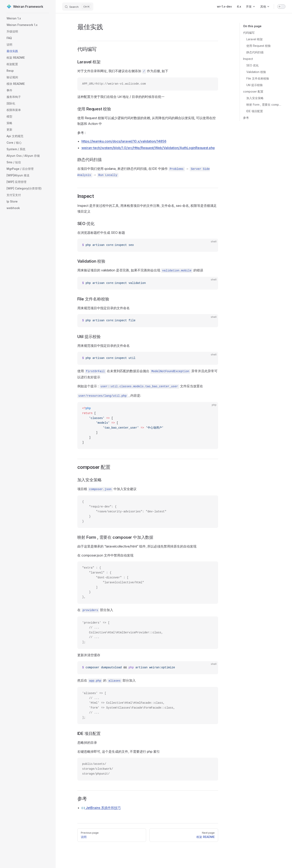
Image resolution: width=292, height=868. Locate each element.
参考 (246, 118)
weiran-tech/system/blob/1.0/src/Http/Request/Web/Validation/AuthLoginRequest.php (148, 148)
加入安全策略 (255, 98)
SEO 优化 (253, 65)
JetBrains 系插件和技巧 (101, 808)
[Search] (78, 7)
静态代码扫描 (255, 52)
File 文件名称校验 (258, 78)
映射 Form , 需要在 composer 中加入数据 (264, 105)
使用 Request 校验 (259, 46)
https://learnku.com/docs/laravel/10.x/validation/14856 (124, 141)
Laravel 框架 (255, 39)
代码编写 (249, 33)
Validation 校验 (256, 72)
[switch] (281, 7)
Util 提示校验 (255, 85)
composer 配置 (253, 91)
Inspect (248, 59)
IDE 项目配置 (255, 111)
